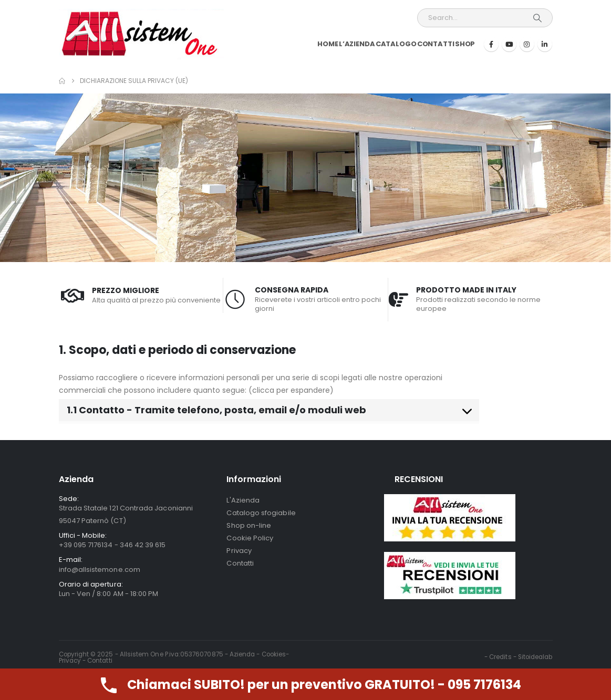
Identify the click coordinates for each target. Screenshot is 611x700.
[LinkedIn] (545, 44)
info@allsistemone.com (100, 570)
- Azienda (241, 654)
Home (328, 44)
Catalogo (396, 44)
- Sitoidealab (533, 657)
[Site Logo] (141, 34)
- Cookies (271, 654)
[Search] (537, 18)
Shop (465, 44)
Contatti (436, 44)
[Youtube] (509, 44)
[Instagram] (527, 44)
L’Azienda (357, 44)
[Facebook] (491, 44)
